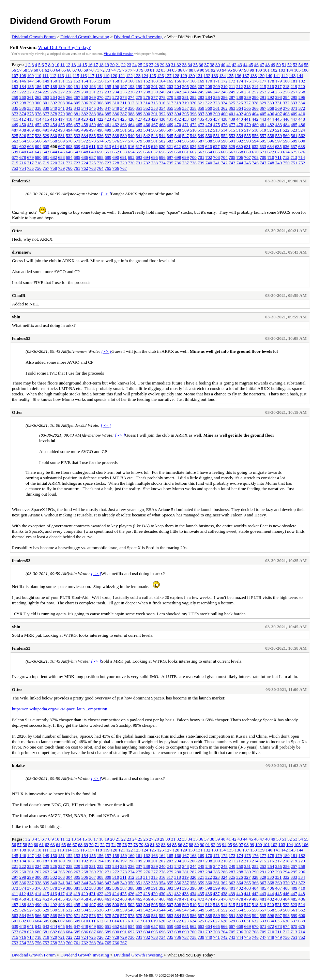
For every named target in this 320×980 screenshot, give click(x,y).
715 (15, 163)
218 (286, 86)
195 (108, 86)
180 (286, 81)
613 (108, 146)
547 (186, 135)
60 (36, 70)
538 (116, 135)
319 (185, 103)
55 (306, 65)
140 (269, 76)
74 (114, 70)
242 (178, 92)
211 (232, 86)
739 (201, 163)
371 (294, 108)
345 (93, 108)
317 (170, 103)
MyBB (149, 975)
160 (131, 81)
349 (124, 108)
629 (232, 146)
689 (108, 157)
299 (31, 103)
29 (162, 65)
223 (31, 92)
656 (147, 152)
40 (223, 65)
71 (97, 70)
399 (217, 114)
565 (31, 141)
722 (69, 163)
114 (68, 76)
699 (186, 157)
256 (286, 92)
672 (271, 152)
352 (147, 108)
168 (193, 81)
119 (106, 76)
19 (107, 65)
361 (217, 108)
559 (279, 135)
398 (209, 114)
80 (147, 70)
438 (224, 119)
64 (58, 70)
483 (279, 125)
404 (255, 114)
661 (186, 152)
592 (240, 141)
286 (224, 97)
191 (77, 86)
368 (271, 108)
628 (224, 146)
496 (85, 130)
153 (77, 81)
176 (255, 81)
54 (301, 65)
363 (232, 108)
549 (201, 135)
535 (93, 135)
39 (218, 65)
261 (31, 97)
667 (232, 152)
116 (83, 76)
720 (54, 163)
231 (93, 92)
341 (62, 108)
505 (155, 130)
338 (38, 108)
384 (100, 114)
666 (224, 152)
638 (302, 146)
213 (247, 86)
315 (154, 103)
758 (54, 168)
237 (139, 92)
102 (274, 70)
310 (116, 103)
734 (162, 163)
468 (162, 125)
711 (279, 157)
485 (294, 125)
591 (232, 141)
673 (279, 152)
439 (232, 119)
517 (247, 130)
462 (116, 125)
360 (209, 108)
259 (15, 97)
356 (178, 108)
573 (93, 141)
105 (298, 70)
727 (108, 163)
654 (131, 152)
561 (294, 135)
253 (263, 92)
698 (178, 157)
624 (193, 146)
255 (279, 92)
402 (240, 114)
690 (116, 157)
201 (155, 86)
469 (170, 125)
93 (219, 70)
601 (15, 146)
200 (147, 86)
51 (284, 65)
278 (162, 97)
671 (263, 152)
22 (124, 65)
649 (93, 152)
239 (155, 92)
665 (217, 152)
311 (124, 103)
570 (69, 141)
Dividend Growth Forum (60, 21)
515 (232, 130)
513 (216, 130)
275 (139, 97)
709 (263, 157)
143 (292, 76)
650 (100, 152)
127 (168, 76)
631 (247, 146)
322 (209, 103)
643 (46, 152)
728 (116, 163)
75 (119, 70)
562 (302, 135)
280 (178, 97)
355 (170, 108)
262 (38, 97)
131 (199, 76)
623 (185, 146)
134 (223, 76)
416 (54, 119)
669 (248, 152)
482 (271, 125)
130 (192, 76)
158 (116, 81)
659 (170, 152)
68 (80, 70)
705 (232, 157)
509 (186, 130)
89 (196, 70)
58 (25, 70)
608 (69, 146)
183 (15, 86)
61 (41, 70)
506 (162, 130)
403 (248, 114)
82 (158, 70)
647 (77, 152)
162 (147, 81)
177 (263, 81)
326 (240, 103)
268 (85, 97)
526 (23, 135)
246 (209, 92)
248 (224, 92)
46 (256, 65)
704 (224, 157)
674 (286, 152)
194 (100, 86)
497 (93, 130)
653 (124, 152)
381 (77, 114)
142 (285, 76)
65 (64, 70)
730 (131, 163)
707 (248, 157)
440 (240, 119)
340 (54, 108)
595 (263, 141)
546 (178, 135)
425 (123, 119)
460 (100, 125)
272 (116, 97)
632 (255, 146)
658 (162, 152)
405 (263, 114)
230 (85, 92)
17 (96, 65)
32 (179, 65)
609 (77, 146)
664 (209, 152)
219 (294, 86)
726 (100, 163)
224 (38, 92)
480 (255, 125)
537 (108, 135)
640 (23, 152)
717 (31, 163)
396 (193, 114)
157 (108, 81)
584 (178, 141)
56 (14, 70)
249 (232, 92)
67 (75, 70)
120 (114, 76)
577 (124, 141)
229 (77, 92)
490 (38, 130)
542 (147, 135)
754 (23, 168)
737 (186, 163)
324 (224, 103)
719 (46, 163)
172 (224, 81)
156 (100, 81)
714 (302, 157)
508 (178, 130)
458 (85, 125)
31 (173, 65)
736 (178, 163)
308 (100, 103)
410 (302, 114)
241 (170, 92)
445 (278, 119)
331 (278, 103)
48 (267, 65)
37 (206, 65)
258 (302, 92)
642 (38, 152)
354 (162, 108)
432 (178, 119)
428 (147, 119)
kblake (18, 765)
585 (186, 141)
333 (294, 103)
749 (279, 163)
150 (54, 81)
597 (279, 141)
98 (247, 70)
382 (85, 114)
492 (54, 130)
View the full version (118, 54)
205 (186, 86)
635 (278, 146)
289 (248, 97)
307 (93, 103)
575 (108, 141)
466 (147, 125)
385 (108, 114)
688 (100, 157)
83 (163, 70)
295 (294, 97)
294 (286, 97)
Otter (17, 231)
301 (46, 103)
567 (46, 141)
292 (271, 97)
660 (178, 152)
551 (217, 135)
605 (46, 146)
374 (23, 114)
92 (213, 70)
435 (201, 119)
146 (23, 81)
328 (255, 103)
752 (302, 163)
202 (162, 86)
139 (261, 76)
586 (193, 141)
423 (108, 119)
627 (216, 146)
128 (176, 76)
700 (193, 157)
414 (38, 119)
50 (279, 65)
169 (201, 81)
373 (15, 114)
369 (279, 108)
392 (162, 114)
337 (31, 108)
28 (157, 65)
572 (85, 141)
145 (15, 81)
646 (69, 152)
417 (61, 119)
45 (251, 65)
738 (193, 163)
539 (124, 135)
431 (170, 119)
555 (248, 135)
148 (38, 81)
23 (129, 65)
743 (232, 163)
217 (278, 86)
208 (209, 86)
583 (170, 141)
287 (232, 97)
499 (108, 130)
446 (286, 119)
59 (31, 70)
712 (286, 157)
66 (69, 70)
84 (169, 70)
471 (186, 125)
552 (224, 135)
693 (139, 157)
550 (209, 135)
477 (232, 125)
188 (54, 86)
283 (201, 97)
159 (124, 81)
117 (91, 76)
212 (240, 86)
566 (38, 141)
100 (259, 70)
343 (77, 108)
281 (186, 97)
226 (54, 92)
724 (85, 163)
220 (302, 86)
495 (77, 130)
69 (86, 70)
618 (147, 146)
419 (77, 119)
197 (124, 86)
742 (224, 163)
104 (290, 70)
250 (240, 92)
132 (207, 76)
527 (31, 135)
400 (224, 114)
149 (46, 81)
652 (116, 152)
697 (170, 157)
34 (190, 65)
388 (131, 114)
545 (170, 135)
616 (131, 146)
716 (23, 163)
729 (124, 163)
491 (46, 130)
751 (294, 163)
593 (248, 141)
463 (124, 125)
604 (38, 146)
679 (31, 157)
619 (154, 146)
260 (23, 97)
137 (246, 76)
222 (23, 92)
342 (69, 108)
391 (155, 114)
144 (300, 76)
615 (123, 146)
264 (54, 97)
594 (255, 141)
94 (224, 70)
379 (62, 114)
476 (224, 125)
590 (224, 141)
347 (108, 108)
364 (240, 108)
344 (85, 108)
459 (93, 125)
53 (295, 65)
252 (255, 92)
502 (131, 130)
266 (69, 97)
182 (302, 81)
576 (116, 141)
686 (85, 157)
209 (217, 86)
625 (201, 146)
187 (46, 86)
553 (232, 135)
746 (255, 163)
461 (108, 125)
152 (69, 81)
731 (139, 163)
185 (31, 86)
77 (130, 70)
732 (147, 163)
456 (69, 125)
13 (73, 65)
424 (116, 119)
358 (193, 108)
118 (99, 76)
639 (15, 152)
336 (23, 108)
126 (161, 76)
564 (23, 141)
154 (85, 81)
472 (193, 125)
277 (155, 97)
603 (31, 146)
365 (248, 108)
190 (69, 86)
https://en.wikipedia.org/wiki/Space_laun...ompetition (60, 709)
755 (31, 168)
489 (31, 130)
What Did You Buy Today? (64, 47)
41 (228, 65)
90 (202, 70)
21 (118, 65)
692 (131, 157)
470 (178, 125)
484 (286, 125)
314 (147, 103)
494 (69, 130)
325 (232, 103)
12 (68, 65)
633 (263, 146)
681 (46, 157)
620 (162, 146)
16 (90, 65)
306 (85, 103)
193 (93, 86)
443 (263, 119)
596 (271, 141)
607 (62, 146)
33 (184, 65)
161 (139, 81)
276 (147, 97)
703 (217, 157)
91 (208, 70)
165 (170, 81)
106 (305, 70)
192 (85, 86)
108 (23, 76)
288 (240, 97)
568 (54, 141)
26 (146, 65)
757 (46, 168)
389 (139, 114)
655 (139, 152)
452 (38, 125)
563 (15, 141)
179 (279, 81)
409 (294, 114)
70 (92, 70)
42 (234, 65)
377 (46, 114)
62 (47, 70)
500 (116, 130)
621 (170, 146)
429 (154, 119)
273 (124, 97)
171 (217, 81)
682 (54, 157)
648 (85, 152)
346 (100, 108)
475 (217, 125)
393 (170, 114)
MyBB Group (185, 975)
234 (116, 92)
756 (38, 168)
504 (147, 130)
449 (15, 125)
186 (38, 86)
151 (62, 81)
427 (139, 119)
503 (139, 130)
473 (201, 125)
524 (302, 130)
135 (230, 76)
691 (124, 157)
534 (85, 135)
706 (240, 157)
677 (15, 157)
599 (294, 141)
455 (62, 125)
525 (15, 135)
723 (77, 163)
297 (15, 103)
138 (254, 76)
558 (271, 135)
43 (240, 65)
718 (38, 163)
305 (77, 103)
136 (238, 76)
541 (139, 135)
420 (85, 119)
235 (124, 92)
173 (232, 81)
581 (155, 141)
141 (277, 76)
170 (209, 81)
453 (46, 125)
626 (209, 146)
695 (155, 157)
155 (93, 81)
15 (85, 65)
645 (62, 152)
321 (201, 103)
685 (77, 157)
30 (168, 65)
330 (271, 103)
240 (162, 92)
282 (193, 97)
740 (209, 163)
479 (248, 125)
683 (62, 157)
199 (139, 86)
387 (124, 114)
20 (112, 65)
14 (79, 65)
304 (69, 103)
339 (46, 108)
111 (46, 76)
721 (62, 163)
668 (240, 152)
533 (77, 135)
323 (216, 103)
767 (124, 168)
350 (131, 108)
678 (23, 157)
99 (252, 70)
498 (100, 130)
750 (286, 163)
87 (186, 70)
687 (93, 157)
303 (62, 103)
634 (271, 146)
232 (100, 92)
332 (286, 103)
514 (224, 130)
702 (209, 157)
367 (263, 108)
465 (139, 125)
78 (136, 70)
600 (302, 141)
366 (255, 108)
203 (170, 86)
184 (23, 86)
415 (46, 119)
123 (137, 76)
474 (209, 125)
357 (186, 108)
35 (195, 65)
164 (162, 81)
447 (294, 119)
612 (100, 146)
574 (100, 141)
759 (62, 168)
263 (46, 97)
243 (186, 92)
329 (263, 103)
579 (139, 141)
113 (61, 76)
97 (241, 70)
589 (217, 141)
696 (162, 157)
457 (77, 125)
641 (31, 152)
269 (93, 97)
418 (69, 119)
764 (100, 168)
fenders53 (21, 181)
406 (271, 114)
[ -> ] (106, 194)
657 (155, 152)
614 (116, 146)
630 (240, 146)
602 (23, 146)
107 (15, 76)
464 (131, 125)
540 (131, 135)
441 (247, 119)
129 (184, 76)
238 (147, 92)
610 (85, 146)
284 (209, 97)
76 (125, 70)
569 (62, 141)
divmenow (22, 252)
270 (100, 97)
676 (302, 152)
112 (53, 76)
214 (255, 86)
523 (294, 130)
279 (170, 97)
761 (77, 168)
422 (100, 119)
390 (147, 114)
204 (178, 86)
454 (54, 125)
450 (23, 125)
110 (38, 76)
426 (131, 119)
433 (185, 119)
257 (294, 92)
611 (93, 146)
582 (162, 141)
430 (162, 119)
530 (54, 135)
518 (255, 130)
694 (147, 157)
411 (15, 119)
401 (232, 114)
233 (108, 92)
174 (240, 81)
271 (108, 97)
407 (279, 114)
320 (193, 103)
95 (230, 70)
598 (286, 141)
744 (240, 163)
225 (46, 92)
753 (15, 168)
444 (271, 119)
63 (53, 70)
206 (193, 86)
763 (93, 168)
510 (193, 130)
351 (139, 108)
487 (15, 130)
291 (263, 97)
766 (116, 168)
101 (266, 70)
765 (108, 168)
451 (31, 125)
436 (209, 119)
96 (235, 70)
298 (23, 103)
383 (93, 114)
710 (271, 157)
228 (69, 92)
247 (217, 92)
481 (263, 125)
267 (77, 97)
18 (101, 65)
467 (155, 125)
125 (153, 76)
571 (77, 141)
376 (38, 114)
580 (147, 141)
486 (302, 125)
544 (162, 135)
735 (170, 163)
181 (294, 81)
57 (19, 70)
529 (46, 135)
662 (193, 152)
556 (255, 135)
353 (155, 108)
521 (278, 130)
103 (282, 70)
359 (201, 108)
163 (155, 81)
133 (215, 76)
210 (224, 86)
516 (240, 130)
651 (108, 152)
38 (212, 65)
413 (30, 119)
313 (139, 103)
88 (191, 70)
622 (178, 146)
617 (139, 146)
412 (22, 119)
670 (255, 152)
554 (240, 135)
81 (152, 70)
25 (140, 65)
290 (255, 97)
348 (116, 108)
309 (108, 103)
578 (131, 141)
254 (271, 92)
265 (62, 97)
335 (15, 108)
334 (302, 103)
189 (62, 86)
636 (286, 146)
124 (145, 76)
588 (209, 141)
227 (62, 92)
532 (69, 135)
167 (186, 81)
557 (263, 135)
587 (201, 141)
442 (255, 119)
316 (162, 103)
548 (193, 135)
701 (201, 157)
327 (247, 103)
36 (201, 65)
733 (155, 163)
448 (302, 119)
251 (248, 92)
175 (248, 81)
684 (69, 157)
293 (279, 97)
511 (201, 130)
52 (289, 65)
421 (92, 119)
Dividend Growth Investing (85, 37)
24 (134, 65)
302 (54, 103)
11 (63, 65)
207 (201, 86)
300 (38, 103)
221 (15, 92)
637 (294, 146)
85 (174, 70)
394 (178, 114)
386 (116, 114)
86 (180, 70)
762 (85, 168)
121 (122, 76)
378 (54, 114)
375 (31, 114)
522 (286, 130)
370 (286, 108)
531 (62, 135)
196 (116, 86)
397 (201, 114)
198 (131, 86)
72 (102, 70)
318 (178, 103)
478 (240, 125)
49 (273, 65)
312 (131, 103)
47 (262, 65)
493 (62, 130)
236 (131, 92)
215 (263, 86)
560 (286, 135)
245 (201, 92)
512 (209, 130)
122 (129, 76)
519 (263, 130)
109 (31, 76)
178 (271, 81)
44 (245, 65)
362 (224, 108)
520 (271, 130)
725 (93, 163)
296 (302, 97)
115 (76, 76)
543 (155, 135)
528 (38, 135)
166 (178, 81)
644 (54, 152)
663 (201, 152)
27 (151, 65)
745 (248, 163)
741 (217, 163)
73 (108, 70)
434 (193, 119)
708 (255, 157)
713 (294, 157)
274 (131, 97)
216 (271, 86)
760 (69, 168)
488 (23, 130)
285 (217, 97)
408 (286, 114)
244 (193, 92)
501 (124, 130)
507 (170, 130)
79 (141, 70)
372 (302, 108)
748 (271, 163)
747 (263, 163)
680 (38, 157)
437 (216, 119)
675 (294, 152)
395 (186, 114)
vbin (16, 317)
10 (57, 65)
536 (100, 135)
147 (31, 81)
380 (69, 114)
